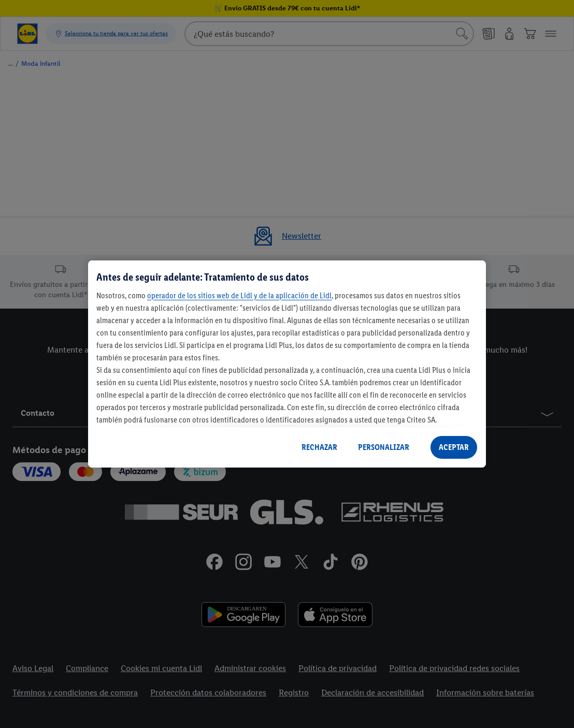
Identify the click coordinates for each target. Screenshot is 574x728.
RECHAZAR (319, 447)
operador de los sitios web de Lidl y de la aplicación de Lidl (239, 295)
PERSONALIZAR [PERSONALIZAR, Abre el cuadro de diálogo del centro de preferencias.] (384, 447)
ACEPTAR (454, 447)
